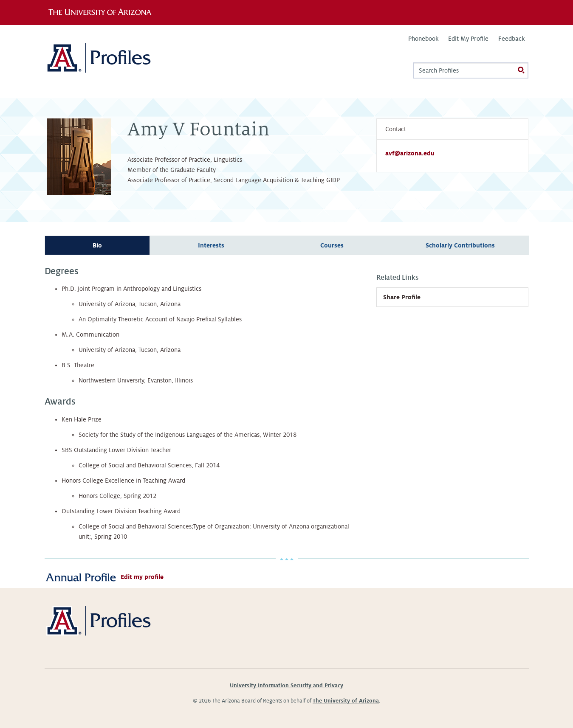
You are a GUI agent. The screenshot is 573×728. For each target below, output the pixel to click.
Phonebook (423, 39)
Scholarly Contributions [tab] (460, 245)
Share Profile (402, 297)
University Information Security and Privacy (286, 686)
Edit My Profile (468, 39)
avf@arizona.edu (410, 153)
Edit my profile (142, 577)
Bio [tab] (97, 245)
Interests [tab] (211, 245)
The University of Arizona (346, 701)
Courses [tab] (332, 245)
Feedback (511, 39)
